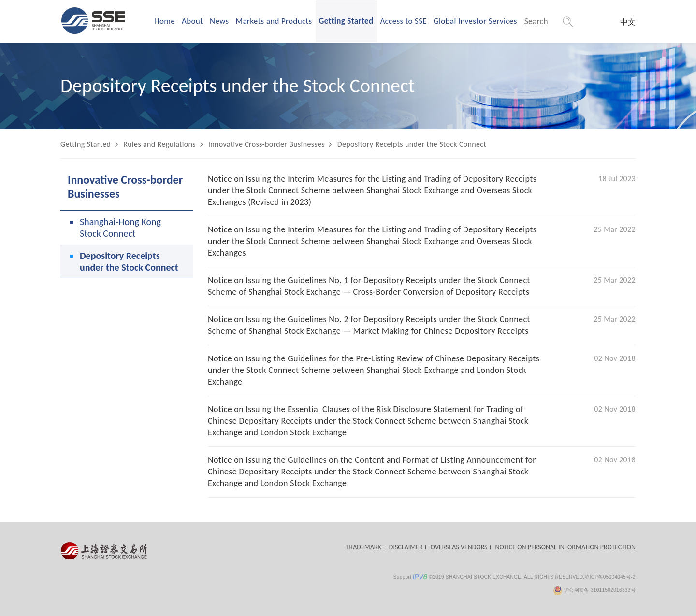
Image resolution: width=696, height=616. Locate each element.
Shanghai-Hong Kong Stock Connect (120, 228)
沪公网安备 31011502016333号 (594, 590)
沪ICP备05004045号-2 (610, 577)
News (219, 21)
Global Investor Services (475, 21)
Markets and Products (274, 21)
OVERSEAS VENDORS (459, 547)
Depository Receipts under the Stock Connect (412, 144)
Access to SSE (403, 21)
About (192, 21)
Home (165, 21)
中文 (628, 22)
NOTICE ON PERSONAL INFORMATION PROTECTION (565, 547)
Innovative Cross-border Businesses (267, 144)
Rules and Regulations (159, 144)
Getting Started (346, 21)
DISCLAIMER (406, 547)
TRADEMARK (364, 547)
